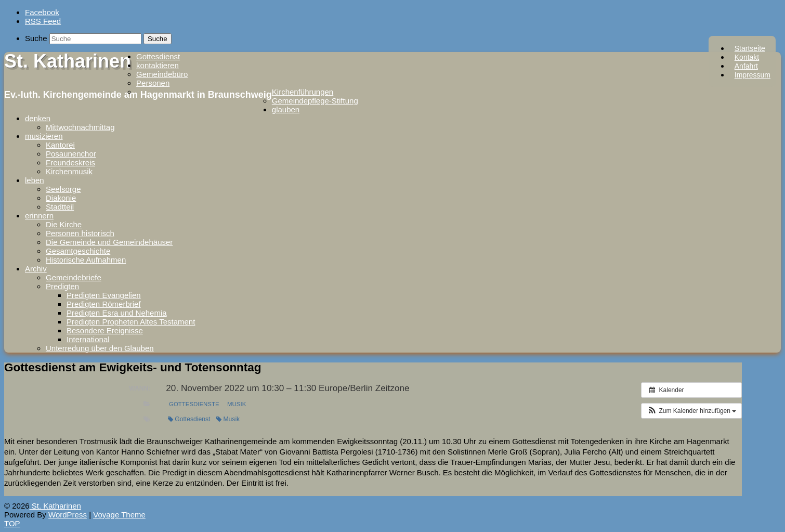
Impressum (753, 75)
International (88, 339)
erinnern (39, 216)
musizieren (44, 136)
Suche (36, 38)
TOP (12, 523)
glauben (286, 109)
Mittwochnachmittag (80, 127)
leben (35, 180)
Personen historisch (80, 233)
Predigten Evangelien (104, 295)
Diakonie (61, 198)
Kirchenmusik (69, 171)
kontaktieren (158, 65)
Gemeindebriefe (74, 277)
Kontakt (747, 57)
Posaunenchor (71, 154)
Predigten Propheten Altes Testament (131, 322)
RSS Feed (43, 21)
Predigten (62, 286)
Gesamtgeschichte (78, 251)
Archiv (36, 269)
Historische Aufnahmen (86, 260)
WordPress (68, 515)
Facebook (42, 12)
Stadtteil (60, 207)
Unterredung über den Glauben (100, 348)
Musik (237, 404)
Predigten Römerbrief (104, 304)
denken (38, 118)
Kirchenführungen (303, 92)
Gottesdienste (194, 404)
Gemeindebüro (162, 74)
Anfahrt (746, 66)
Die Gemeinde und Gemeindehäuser (109, 242)
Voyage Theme (119, 515)
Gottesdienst (158, 56)
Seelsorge (63, 189)
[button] (691, 411)
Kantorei (60, 145)
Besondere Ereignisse (105, 330)
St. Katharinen (68, 61)
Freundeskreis (70, 163)
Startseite (750, 48)
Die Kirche (64, 224)
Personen (153, 83)
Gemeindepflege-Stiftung (315, 101)
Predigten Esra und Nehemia (117, 313)
